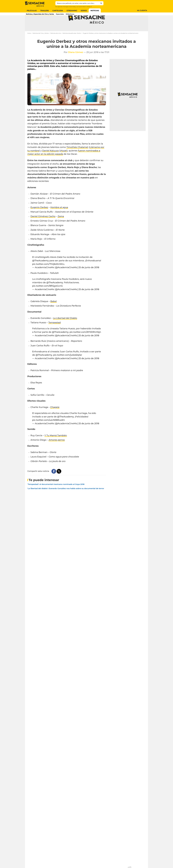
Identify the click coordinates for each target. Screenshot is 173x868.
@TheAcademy (40, 270)
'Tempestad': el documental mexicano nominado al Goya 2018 (56, 494)
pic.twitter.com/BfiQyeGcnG (48, 295)
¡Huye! (63, 160)
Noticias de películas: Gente (72, 43)
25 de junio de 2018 (89, 277)
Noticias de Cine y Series (41, 43)
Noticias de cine (56, 43)
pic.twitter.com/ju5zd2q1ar (68, 364)
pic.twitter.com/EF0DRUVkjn (85, 342)
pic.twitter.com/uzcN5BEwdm (49, 430)
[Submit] (101, 3)
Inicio (29, 43)
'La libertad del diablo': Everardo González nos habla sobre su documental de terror (66, 498)
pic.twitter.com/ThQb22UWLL (48, 274)
